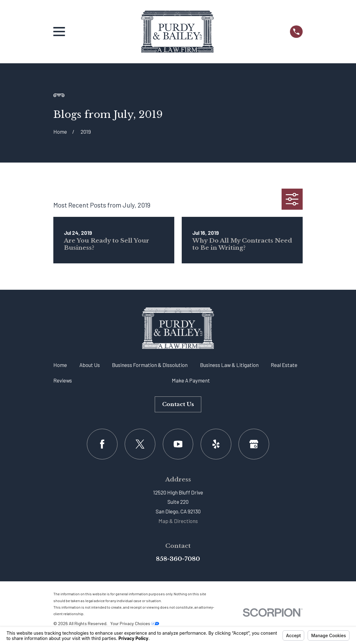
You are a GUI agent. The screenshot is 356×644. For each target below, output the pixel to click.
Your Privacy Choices (135, 623)
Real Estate (284, 365)
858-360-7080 (178, 559)
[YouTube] (178, 444)
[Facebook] (102, 444)
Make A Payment (191, 380)
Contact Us (178, 404)
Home (60, 365)
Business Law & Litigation (229, 365)
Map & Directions (178, 521)
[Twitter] (140, 444)
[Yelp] (216, 444)
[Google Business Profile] (254, 444)
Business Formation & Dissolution (150, 365)
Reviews (63, 380)
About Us (90, 365)
